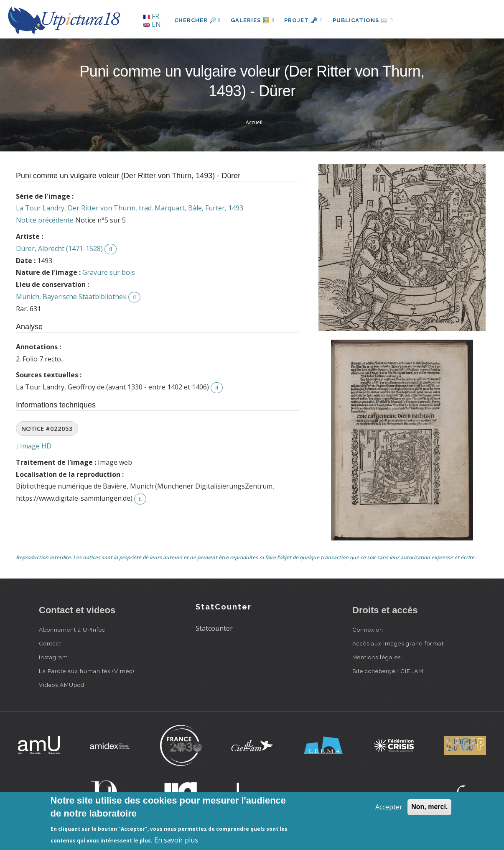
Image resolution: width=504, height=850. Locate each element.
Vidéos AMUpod (62, 685)
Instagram (53, 657)
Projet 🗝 (304, 20)
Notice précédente (45, 220)
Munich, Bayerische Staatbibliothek (71, 297)
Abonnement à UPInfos (72, 630)
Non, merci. (429, 807)
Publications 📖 (363, 20)
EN (152, 24)
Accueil (254, 122)
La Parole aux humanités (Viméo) (87, 671)
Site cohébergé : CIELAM (388, 671)
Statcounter (214, 628)
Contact (50, 643)
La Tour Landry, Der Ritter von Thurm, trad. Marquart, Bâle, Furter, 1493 (130, 208)
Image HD (34, 446)
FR (151, 16)
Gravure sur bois (109, 272)
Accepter (389, 807)
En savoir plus (176, 840)
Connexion (368, 630)
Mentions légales (377, 657)
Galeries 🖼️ (253, 20)
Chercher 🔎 (197, 20)
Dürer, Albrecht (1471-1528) (59, 248)
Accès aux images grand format (398, 643)
